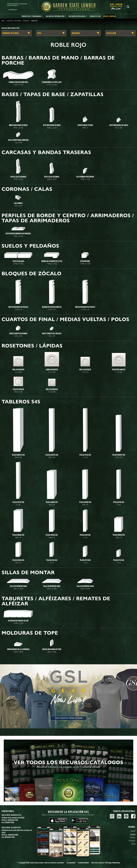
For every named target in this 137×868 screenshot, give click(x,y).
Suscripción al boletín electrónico (17, 5)
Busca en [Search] (128, 7)
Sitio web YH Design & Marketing (106, 863)
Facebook (133, 816)
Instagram (112, 816)
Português (132, 841)
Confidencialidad (83, 863)
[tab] (32, 16)
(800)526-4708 (13, 820)
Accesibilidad (71, 863)
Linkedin (119, 816)
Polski (133, 844)
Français (133, 837)
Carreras (13, 10)
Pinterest (126, 816)
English (133, 831)
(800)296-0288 (13, 835)
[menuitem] (117, 7)
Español (133, 834)
